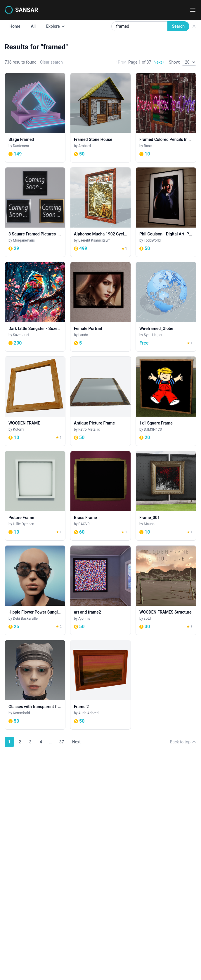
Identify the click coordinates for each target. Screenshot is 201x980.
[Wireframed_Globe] (166, 307)
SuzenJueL (21, 335)
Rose (148, 146)
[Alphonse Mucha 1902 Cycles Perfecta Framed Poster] (100, 212)
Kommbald (21, 713)
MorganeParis (24, 240)
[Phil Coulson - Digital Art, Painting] (166, 212)
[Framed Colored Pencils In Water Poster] (166, 118)
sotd (147, 619)
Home (15, 26)
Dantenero (21, 146)
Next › (159, 62)
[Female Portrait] (100, 307)
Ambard (84, 146)
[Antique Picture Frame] (100, 401)
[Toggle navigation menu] (193, 10)
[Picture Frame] (35, 496)
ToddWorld (152, 240)
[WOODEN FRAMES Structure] (166, 590)
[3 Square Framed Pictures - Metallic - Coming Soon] (35, 212)
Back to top (183, 742)
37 (62, 742)
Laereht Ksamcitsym (94, 240)
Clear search (51, 62)
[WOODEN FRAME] (35, 401)
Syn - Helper (153, 335)
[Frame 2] (100, 685)
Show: (174, 62)
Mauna (149, 524)
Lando (83, 335)
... (51, 742)
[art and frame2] (100, 590)
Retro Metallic (89, 429)
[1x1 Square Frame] (166, 401)
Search (178, 26)
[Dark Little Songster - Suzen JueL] (35, 307)
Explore (56, 26)
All (33, 26)
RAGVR (84, 524)
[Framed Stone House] (100, 118)
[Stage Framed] (35, 118)
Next (76, 742)
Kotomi (18, 429)
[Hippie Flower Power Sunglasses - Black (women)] (35, 590)
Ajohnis (84, 619)
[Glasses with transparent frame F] (35, 685)
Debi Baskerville (25, 619)
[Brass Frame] (100, 496)
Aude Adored (88, 713)
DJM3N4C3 (153, 429)
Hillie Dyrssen (24, 524)
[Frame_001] (166, 496)
